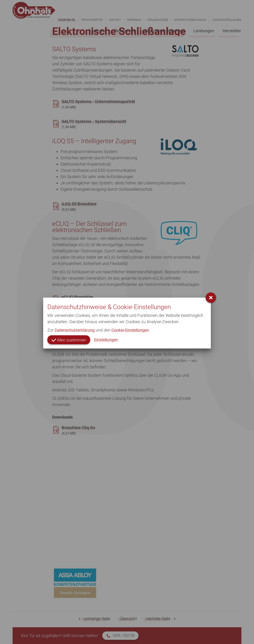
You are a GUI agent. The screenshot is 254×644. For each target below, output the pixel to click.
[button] (211, 298)
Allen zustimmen (69, 340)
